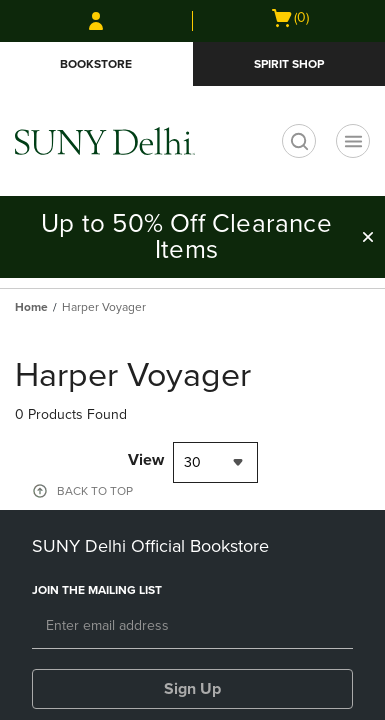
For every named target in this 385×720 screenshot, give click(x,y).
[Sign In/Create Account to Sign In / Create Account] (96, 21)
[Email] (192, 627)
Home (31, 307)
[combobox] (215, 462)
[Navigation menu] (353, 141)
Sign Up (192, 689)
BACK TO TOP (95, 491)
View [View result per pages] (146, 460)
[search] (299, 141)
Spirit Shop (289, 64)
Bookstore (96, 64)
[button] (368, 237)
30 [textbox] (192, 462)
